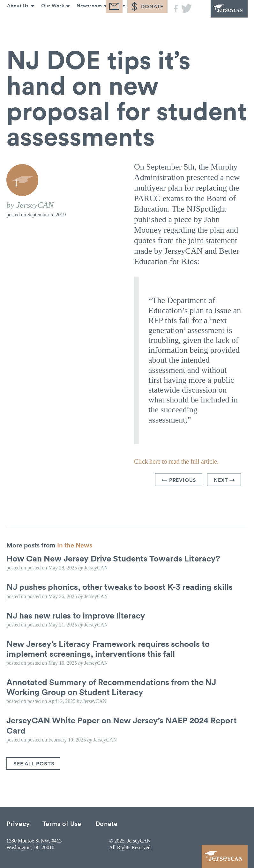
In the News (75, 545)
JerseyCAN (222, 13)
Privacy (18, 823)
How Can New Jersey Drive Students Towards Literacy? (113, 558)
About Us (15, 18)
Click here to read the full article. (176, 461)
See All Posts (34, 763)
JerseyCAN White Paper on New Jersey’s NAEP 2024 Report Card (122, 725)
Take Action (127, 18)
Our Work (50, 18)
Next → (224, 480)
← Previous (179, 480)
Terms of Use (62, 823)
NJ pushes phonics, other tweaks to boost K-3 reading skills (120, 587)
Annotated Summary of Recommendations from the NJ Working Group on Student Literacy (111, 687)
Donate (107, 823)
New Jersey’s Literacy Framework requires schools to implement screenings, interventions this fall (108, 649)
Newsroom (88, 18)
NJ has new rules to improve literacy (76, 615)
